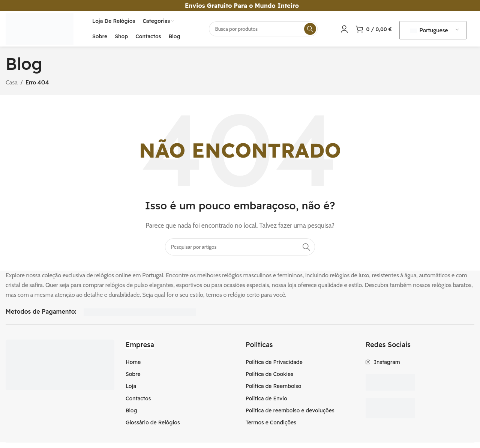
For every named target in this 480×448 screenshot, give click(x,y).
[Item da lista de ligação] (180, 364)
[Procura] (263, 30)
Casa (12, 85)
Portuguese (429, 31)
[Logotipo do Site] (42, 29)
